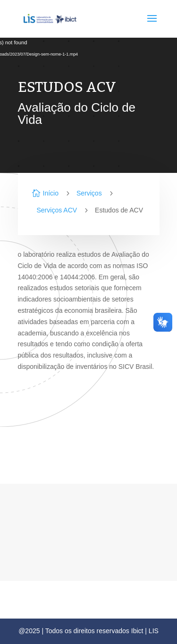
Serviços (89, 193)
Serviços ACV (57, 210)
